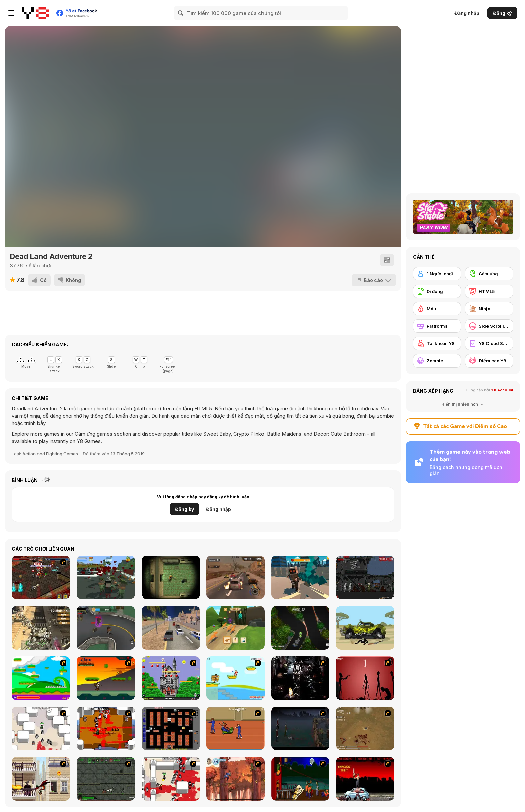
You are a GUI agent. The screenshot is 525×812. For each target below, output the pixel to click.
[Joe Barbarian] (106, 678)
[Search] (181, 13)
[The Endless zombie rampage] (365, 728)
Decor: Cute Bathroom (340, 434)
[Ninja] (489, 309)
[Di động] (437, 291)
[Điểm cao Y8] (489, 361)
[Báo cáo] (374, 280)
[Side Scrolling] (489, 326)
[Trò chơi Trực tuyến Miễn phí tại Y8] (35, 13)
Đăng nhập (467, 13)
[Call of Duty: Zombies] (365, 577)
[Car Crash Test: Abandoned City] (171, 628)
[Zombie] (437, 361)
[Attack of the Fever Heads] (235, 728)
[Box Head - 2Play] (171, 779)
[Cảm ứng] (489, 274)
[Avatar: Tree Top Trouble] (235, 779)
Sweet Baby (217, 434)
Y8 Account (502, 390)
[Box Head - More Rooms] (41, 728)
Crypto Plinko (249, 434)
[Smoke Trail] (300, 628)
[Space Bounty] (106, 779)
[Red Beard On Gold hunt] (235, 678)
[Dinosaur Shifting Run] (235, 628)
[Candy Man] (41, 678)
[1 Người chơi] (437, 274)
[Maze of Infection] (171, 577)
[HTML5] (489, 291)
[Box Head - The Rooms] (106, 728)
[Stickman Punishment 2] (365, 628)
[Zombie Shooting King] (41, 628)
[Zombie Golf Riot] (365, 779)
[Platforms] (437, 326)
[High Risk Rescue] (41, 779)
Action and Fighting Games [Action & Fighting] (50, 454)
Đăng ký (502, 13)
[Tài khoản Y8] (437, 343)
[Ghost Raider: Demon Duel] (300, 678)
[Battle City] (171, 728)
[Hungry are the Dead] (300, 779)
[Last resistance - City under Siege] (106, 577)
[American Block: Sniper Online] (300, 577)
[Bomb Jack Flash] (171, 678)
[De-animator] (365, 678)
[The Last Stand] (300, 728)
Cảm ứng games (94, 434)
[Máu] (437, 309)
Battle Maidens (284, 434)
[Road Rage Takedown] (235, 577)
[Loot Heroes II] (41, 577)
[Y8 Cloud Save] (489, 343)
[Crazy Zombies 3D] (106, 628)
